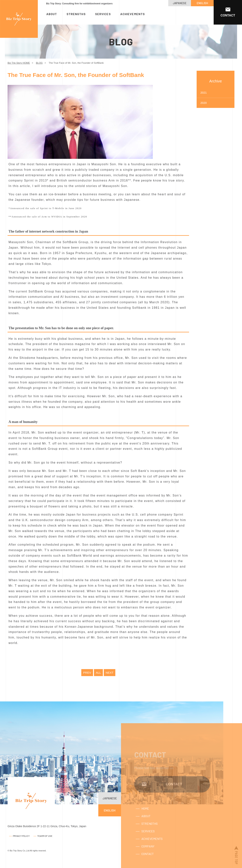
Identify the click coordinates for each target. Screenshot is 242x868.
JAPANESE (180, 3)
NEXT (110, 673)
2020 (204, 103)
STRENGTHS (76, 14)
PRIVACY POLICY (21, 836)
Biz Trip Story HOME (19, 63)
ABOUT (52, 14)
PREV (87, 673)
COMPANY (148, 854)
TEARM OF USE (45, 836)
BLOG (39, 63)
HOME (145, 816)
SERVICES (103, 14)
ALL (98, 673)
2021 (204, 93)
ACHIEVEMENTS (133, 14)
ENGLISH (202, 3)
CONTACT (148, 862)
